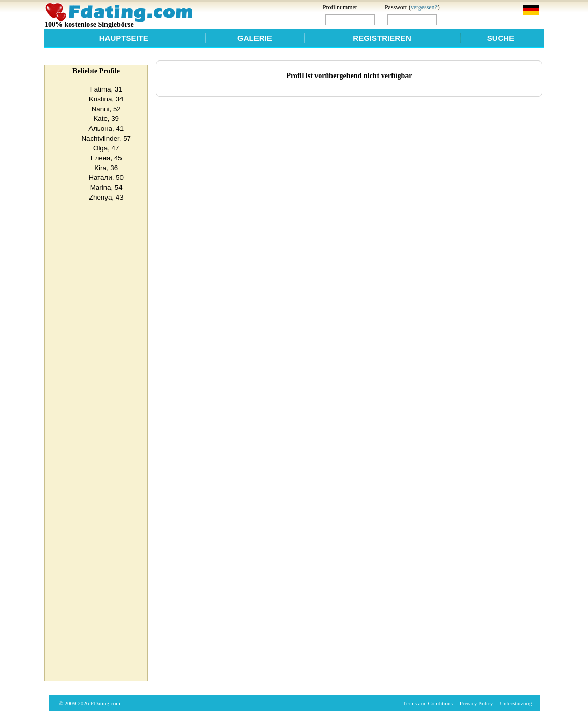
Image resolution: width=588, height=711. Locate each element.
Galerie (255, 38)
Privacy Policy (476, 703)
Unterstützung (516, 703)
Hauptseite (124, 38)
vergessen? (424, 7)
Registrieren (382, 38)
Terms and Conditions (428, 703)
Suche (501, 38)
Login (461, 19)
